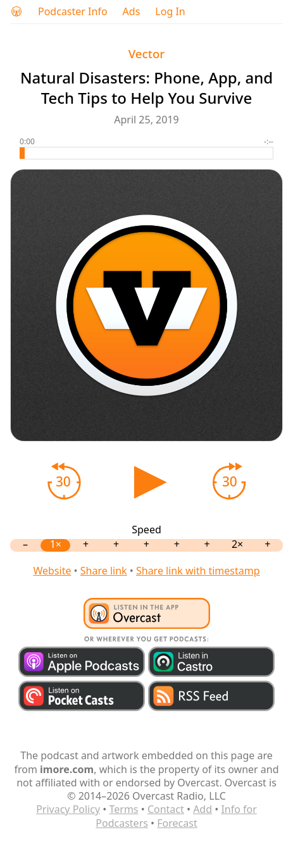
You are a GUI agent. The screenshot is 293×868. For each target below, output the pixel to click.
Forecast (177, 823)
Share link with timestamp (198, 571)
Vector (147, 53)
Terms (124, 809)
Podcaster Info (73, 12)
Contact (166, 809)
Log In (170, 12)
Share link (104, 571)
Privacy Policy (68, 809)
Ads (132, 12)
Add (203, 809)
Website (52, 571)
